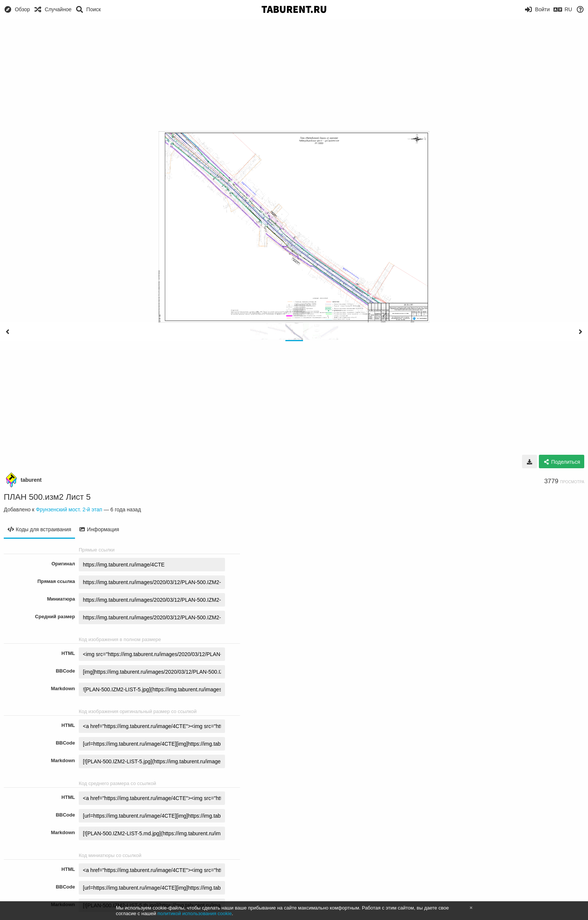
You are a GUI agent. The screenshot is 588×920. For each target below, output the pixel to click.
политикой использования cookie (195, 913)
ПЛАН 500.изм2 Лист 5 (47, 497)
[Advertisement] (294, 75)
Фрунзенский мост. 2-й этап (69, 509)
